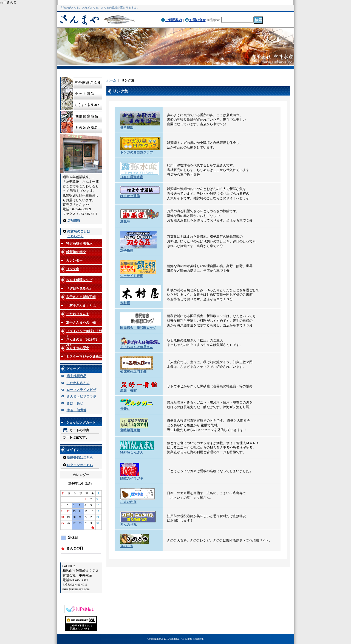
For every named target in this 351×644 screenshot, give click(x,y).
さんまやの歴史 (78, 348)
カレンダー (74, 261)
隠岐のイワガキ (132, 478)
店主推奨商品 (77, 376)
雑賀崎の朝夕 (76, 252)
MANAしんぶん (132, 452)
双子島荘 (127, 251)
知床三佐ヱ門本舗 (133, 372)
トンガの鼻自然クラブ (137, 152)
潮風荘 (125, 222)
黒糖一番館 (128, 390)
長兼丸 (125, 409)
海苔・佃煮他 (77, 410)
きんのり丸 (128, 525)
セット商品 (81, 94)
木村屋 (125, 303)
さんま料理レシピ (79, 280)
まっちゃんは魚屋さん (137, 347)
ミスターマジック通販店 (84, 357)
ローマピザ (81, 128)
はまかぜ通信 (130, 196)
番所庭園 (127, 128)
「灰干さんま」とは (81, 306)
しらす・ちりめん (81, 105)
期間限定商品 (81, 116)
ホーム (111, 80)
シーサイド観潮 (132, 276)
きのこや (127, 546)
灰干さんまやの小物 (81, 323)
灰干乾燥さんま (81, 82)
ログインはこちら (80, 465)
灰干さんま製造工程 (81, 297)
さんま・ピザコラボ (81, 396)
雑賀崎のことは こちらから (79, 232)
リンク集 (73, 269)
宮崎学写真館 (130, 430)
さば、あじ (75, 403)
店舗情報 (74, 221)
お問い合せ (197, 20)
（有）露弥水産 (132, 177)
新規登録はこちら (80, 458)
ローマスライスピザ (81, 390)
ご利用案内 (174, 20)
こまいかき (128, 502)
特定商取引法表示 (79, 243)
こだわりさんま (78, 314)
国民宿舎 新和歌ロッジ (138, 328)
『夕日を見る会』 (79, 289)
